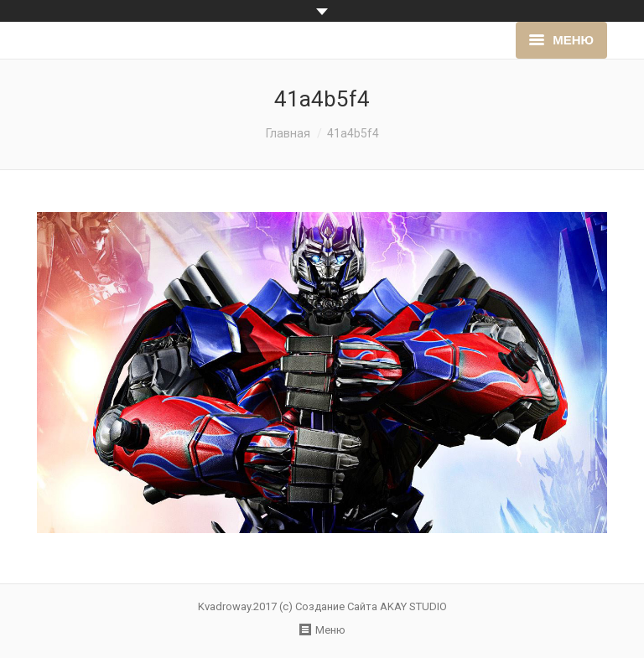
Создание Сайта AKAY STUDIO (371, 606)
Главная (288, 133)
